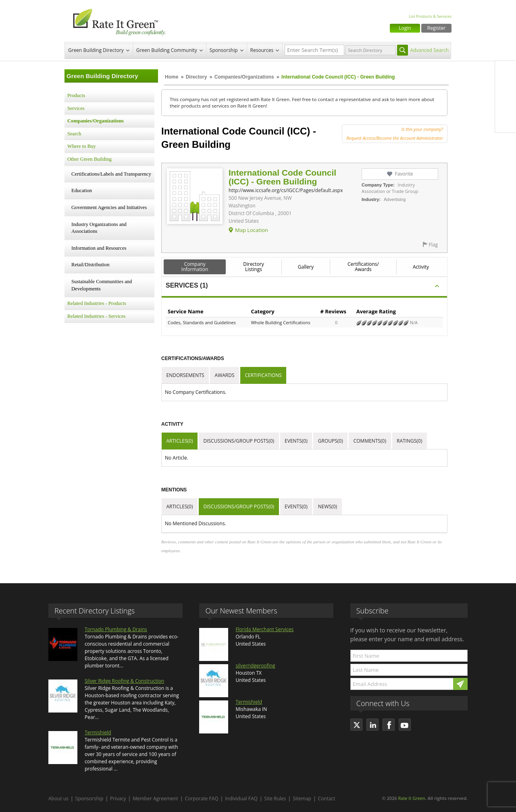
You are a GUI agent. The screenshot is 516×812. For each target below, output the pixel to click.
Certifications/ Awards (363, 267)
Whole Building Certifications (280, 322)
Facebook (506, 71)
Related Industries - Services (96, 316)
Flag (433, 245)
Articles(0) (180, 441)
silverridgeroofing (255, 666)
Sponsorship (224, 50)
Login (405, 28)
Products (76, 95)
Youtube (506, 122)
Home (172, 77)
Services (76, 108)
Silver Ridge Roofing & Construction (124, 681)
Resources (262, 50)
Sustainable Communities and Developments (102, 285)
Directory (197, 77)
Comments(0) (370, 441)
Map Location (252, 230)
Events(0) (296, 441)
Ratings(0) (409, 441)
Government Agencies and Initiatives (109, 207)
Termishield (98, 732)
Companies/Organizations (244, 77)
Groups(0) (331, 441)
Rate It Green (411, 798)
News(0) (328, 506)
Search (74, 134)
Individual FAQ (241, 799)
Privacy (118, 799)
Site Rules (275, 799)
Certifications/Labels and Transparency (111, 174)
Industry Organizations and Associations (99, 228)
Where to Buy (82, 146)
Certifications (263, 375)
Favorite (404, 174)
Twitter (506, 88)
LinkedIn (506, 105)
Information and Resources (99, 248)
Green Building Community (167, 50)
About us (58, 799)
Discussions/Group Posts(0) (239, 441)
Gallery (306, 267)
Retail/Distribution (90, 265)
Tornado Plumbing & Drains (116, 629)
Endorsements (185, 375)
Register (436, 28)
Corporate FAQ (202, 799)
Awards (225, 375)
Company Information (195, 267)
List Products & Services (430, 16)
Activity (421, 267)
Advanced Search (429, 50)
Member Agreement (155, 799)
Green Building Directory (96, 50)
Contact (327, 799)
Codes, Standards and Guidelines (202, 322)
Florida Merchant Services (264, 629)
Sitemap (302, 799)
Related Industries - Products (97, 303)
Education (82, 191)
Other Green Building (89, 159)
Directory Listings (254, 267)
